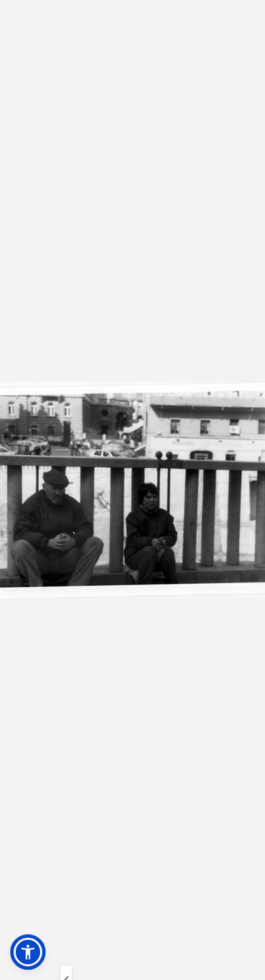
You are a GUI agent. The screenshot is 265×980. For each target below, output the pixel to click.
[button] (28, 952)
